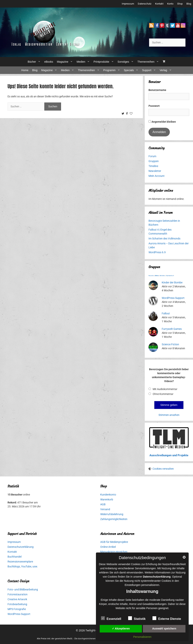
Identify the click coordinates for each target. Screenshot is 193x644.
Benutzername (157, 90)
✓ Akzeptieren (121, 629)
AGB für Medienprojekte (114, 542)
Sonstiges (127, 62)
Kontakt (159, 4)
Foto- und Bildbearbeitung (23, 589)
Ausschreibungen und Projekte (169, 455)
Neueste (151, 276)
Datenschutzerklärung (21, 547)
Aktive (157, 276)
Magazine (66, 62)
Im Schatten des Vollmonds (164, 239)
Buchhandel (15, 557)
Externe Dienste (167, 618)
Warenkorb (107, 499)
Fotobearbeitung (17, 604)
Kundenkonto (108, 495)
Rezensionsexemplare (20, 562)
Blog (189, 4)
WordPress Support (173, 298)
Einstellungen (133, 585)
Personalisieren (142, 637)
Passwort (154, 106)
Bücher (35, 62)
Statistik (137, 618)
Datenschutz (145, 4)
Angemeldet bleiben (162, 122)
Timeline (153, 166)
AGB (103, 504)
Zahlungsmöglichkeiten (114, 519)
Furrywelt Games (172, 329)
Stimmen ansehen (169, 415)
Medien (84, 62)
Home (25, 70)
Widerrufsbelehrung (112, 514)
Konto (170, 4)
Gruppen (154, 161)
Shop (180, 4)
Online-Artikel (108, 547)
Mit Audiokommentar (165, 389)
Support (150, 70)
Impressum (128, 4)
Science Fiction (170, 344)
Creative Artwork (17, 599)
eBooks (49, 62)
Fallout (166, 313)
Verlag (167, 70)
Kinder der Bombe (172, 282)
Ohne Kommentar (163, 394)
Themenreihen (149, 62)
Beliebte (162, 276)
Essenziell (111, 618)
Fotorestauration (18, 594)
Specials (132, 70)
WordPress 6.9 (157, 252)
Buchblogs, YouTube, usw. (23, 566)
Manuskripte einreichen (114, 552)
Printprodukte (105, 62)
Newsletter (155, 171)
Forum (152, 156)
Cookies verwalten (163, 469)
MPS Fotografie (17, 609)
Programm (113, 70)
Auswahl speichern (164, 629)
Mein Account (157, 176)
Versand (105, 509)
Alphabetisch (170, 276)
